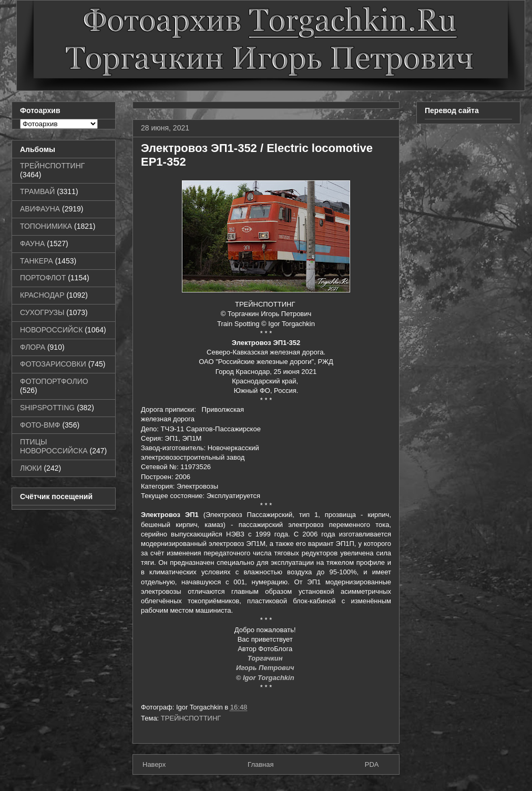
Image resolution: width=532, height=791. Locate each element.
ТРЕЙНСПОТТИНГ (191, 718)
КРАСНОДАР (42, 295)
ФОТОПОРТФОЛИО (54, 381)
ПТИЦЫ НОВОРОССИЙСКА (54, 446)
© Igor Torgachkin (266, 678)
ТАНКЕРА (37, 261)
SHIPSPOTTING (47, 408)
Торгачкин (266, 658)
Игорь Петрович (266, 668)
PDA (372, 764)
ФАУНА (32, 244)
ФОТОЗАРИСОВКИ (53, 364)
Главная (260, 764)
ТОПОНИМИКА (46, 226)
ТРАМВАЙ (37, 191)
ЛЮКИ (31, 468)
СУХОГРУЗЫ (42, 312)
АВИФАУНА (40, 209)
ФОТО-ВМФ (40, 425)
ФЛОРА (33, 347)
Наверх (154, 764)
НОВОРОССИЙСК (51, 330)
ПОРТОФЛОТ (43, 278)
